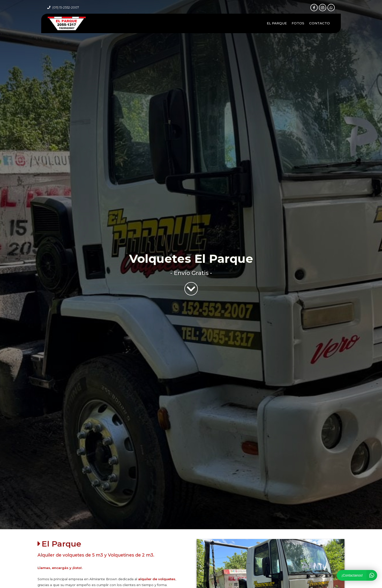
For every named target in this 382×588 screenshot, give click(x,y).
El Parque (277, 23)
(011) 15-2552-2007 (66, 7)
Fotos (298, 23)
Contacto (320, 23)
